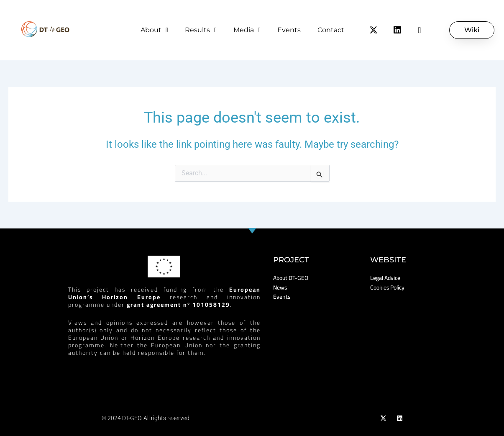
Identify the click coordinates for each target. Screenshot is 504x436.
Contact (331, 30)
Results (201, 30)
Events (289, 30)
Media (247, 30)
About (154, 30)
